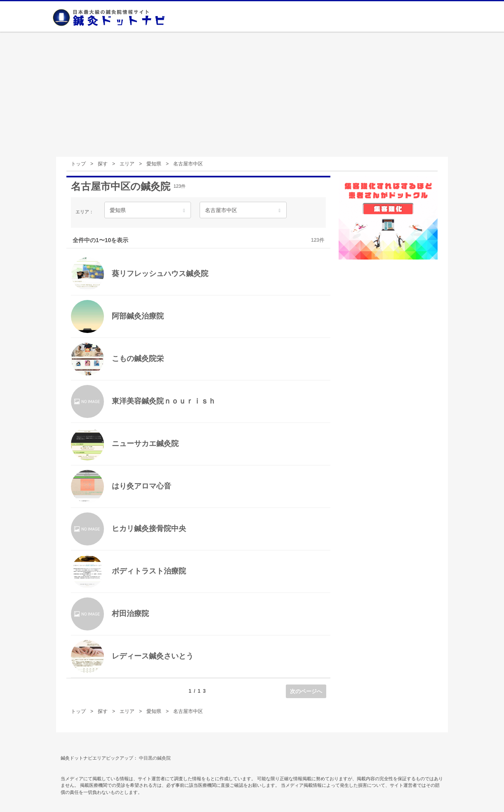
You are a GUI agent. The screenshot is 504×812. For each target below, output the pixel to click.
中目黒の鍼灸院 (155, 758)
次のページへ (306, 691)
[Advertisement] (252, 95)
